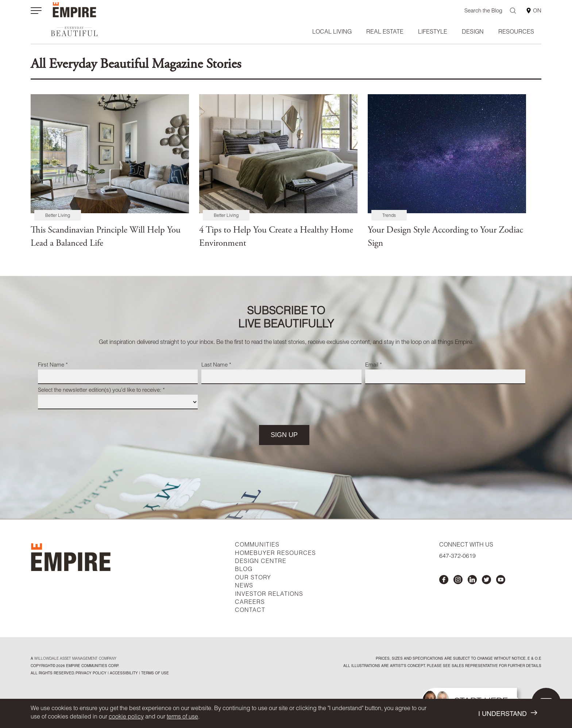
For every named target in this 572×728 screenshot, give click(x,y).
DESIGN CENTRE (261, 562)
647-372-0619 (457, 557)
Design (473, 32)
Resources (516, 32)
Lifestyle (433, 32)
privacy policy (91, 674)
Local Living (332, 32)
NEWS (244, 586)
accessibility (123, 674)
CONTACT (250, 611)
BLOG (244, 570)
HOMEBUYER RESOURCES (275, 554)
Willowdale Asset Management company (75, 659)
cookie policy (126, 717)
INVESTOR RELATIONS (269, 595)
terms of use (182, 717)
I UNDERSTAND (508, 714)
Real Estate (385, 32)
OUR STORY (253, 578)
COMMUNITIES (257, 545)
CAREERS (250, 603)
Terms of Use (154, 674)
